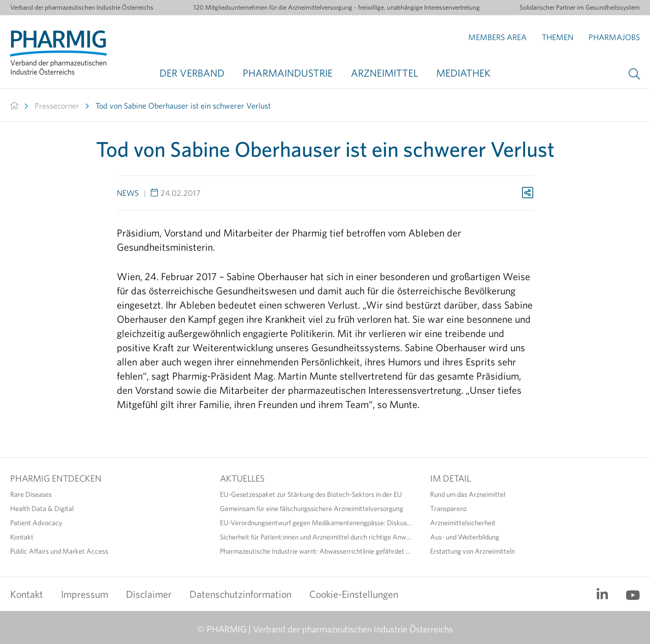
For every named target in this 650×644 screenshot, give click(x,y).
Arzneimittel (384, 73)
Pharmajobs (614, 37)
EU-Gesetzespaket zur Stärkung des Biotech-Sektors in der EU (311, 494)
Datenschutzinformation (240, 594)
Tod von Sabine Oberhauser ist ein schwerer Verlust (183, 106)
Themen (558, 37)
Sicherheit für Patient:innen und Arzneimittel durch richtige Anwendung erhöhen (317, 537)
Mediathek (463, 73)
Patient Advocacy (36, 523)
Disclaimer (149, 594)
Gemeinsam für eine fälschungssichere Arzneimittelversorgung (312, 509)
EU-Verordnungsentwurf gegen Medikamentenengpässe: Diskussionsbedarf (317, 523)
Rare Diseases (31, 494)
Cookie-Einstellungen (354, 594)
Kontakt (22, 537)
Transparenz (448, 509)
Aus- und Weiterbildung (465, 537)
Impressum (85, 594)
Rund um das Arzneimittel (468, 494)
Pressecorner (57, 106)
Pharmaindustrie (288, 73)
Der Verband (192, 73)
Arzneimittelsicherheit (463, 523)
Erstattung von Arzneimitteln (473, 551)
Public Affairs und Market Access (59, 551)
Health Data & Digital (42, 509)
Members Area (497, 37)
